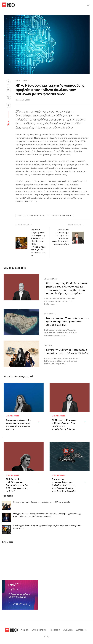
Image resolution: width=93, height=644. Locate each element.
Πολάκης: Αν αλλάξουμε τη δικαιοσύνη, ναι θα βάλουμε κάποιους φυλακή (17, 488)
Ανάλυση (68, 631)
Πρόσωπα (48, 345)
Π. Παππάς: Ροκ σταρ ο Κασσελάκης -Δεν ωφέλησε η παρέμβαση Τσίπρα (65, 426)
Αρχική (24, 631)
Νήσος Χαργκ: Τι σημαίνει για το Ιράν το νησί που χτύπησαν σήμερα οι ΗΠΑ (67, 322)
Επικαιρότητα (50, 314)
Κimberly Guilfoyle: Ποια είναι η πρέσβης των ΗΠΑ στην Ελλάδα (67, 351)
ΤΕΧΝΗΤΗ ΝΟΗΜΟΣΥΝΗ (61, 215)
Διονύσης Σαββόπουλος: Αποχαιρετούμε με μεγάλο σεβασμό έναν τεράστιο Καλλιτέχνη (47, 530)
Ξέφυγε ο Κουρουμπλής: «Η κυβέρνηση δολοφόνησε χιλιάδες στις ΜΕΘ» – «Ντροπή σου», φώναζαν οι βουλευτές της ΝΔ (38, 243)
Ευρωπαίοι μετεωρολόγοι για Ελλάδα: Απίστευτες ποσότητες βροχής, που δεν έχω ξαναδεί (64, 488)
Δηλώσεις (81, 631)
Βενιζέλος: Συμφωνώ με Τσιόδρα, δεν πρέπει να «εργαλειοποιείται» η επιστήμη (60, 237)
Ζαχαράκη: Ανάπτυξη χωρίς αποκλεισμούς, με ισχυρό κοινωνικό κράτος (18, 426)
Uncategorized (22, 81)
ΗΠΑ (20, 215)
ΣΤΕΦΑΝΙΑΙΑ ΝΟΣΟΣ (36, 215)
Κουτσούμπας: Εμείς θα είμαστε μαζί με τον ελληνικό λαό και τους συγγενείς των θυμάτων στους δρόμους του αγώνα (68, 288)
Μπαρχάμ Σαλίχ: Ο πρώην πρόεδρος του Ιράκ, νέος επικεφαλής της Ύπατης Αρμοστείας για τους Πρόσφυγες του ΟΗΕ (47, 518)
